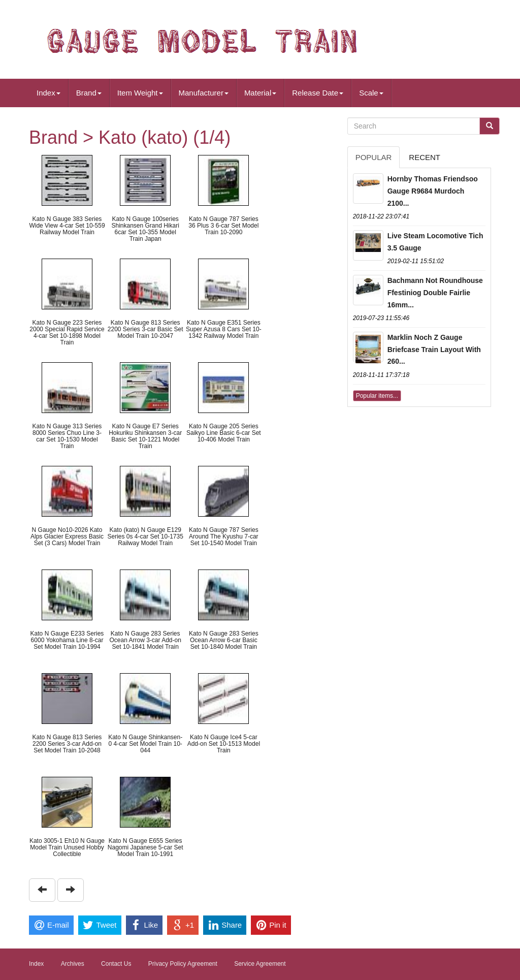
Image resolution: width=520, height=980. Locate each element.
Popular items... (377, 396)
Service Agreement (260, 964)
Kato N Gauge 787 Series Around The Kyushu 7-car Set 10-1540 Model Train (224, 536)
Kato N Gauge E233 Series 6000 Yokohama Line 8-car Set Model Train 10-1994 (67, 640)
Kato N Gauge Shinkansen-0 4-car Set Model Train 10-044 (145, 744)
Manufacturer (204, 93)
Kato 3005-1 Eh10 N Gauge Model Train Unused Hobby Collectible (67, 847)
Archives (73, 964)
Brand (89, 93)
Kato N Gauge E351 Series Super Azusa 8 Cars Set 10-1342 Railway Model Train (224, 329)
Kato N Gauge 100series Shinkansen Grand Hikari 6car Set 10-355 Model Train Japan (145, 229)
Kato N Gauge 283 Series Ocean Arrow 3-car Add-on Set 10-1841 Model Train (145, 640)
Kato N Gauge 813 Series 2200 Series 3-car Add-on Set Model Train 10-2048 (67, 744)
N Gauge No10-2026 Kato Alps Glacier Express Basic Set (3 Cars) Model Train (67, 536)
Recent (425, 157)
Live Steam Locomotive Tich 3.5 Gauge (435, 242)
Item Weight (140, 93)
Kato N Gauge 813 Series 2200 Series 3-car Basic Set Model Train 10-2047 (145, 329)
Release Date (318, 93)
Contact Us (116, 964)
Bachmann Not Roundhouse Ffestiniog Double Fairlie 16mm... (435, 293)
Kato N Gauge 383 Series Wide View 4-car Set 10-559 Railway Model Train (67, 226)
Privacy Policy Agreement (183, 964)
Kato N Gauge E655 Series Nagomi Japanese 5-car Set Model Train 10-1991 (145, 847)
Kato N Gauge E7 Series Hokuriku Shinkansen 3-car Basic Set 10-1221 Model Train (145, 436)
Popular (374, 157)
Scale (371, 93)
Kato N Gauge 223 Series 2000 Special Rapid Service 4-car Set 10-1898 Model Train (67, 333)
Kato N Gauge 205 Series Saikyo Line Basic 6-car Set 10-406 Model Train (224, 433)
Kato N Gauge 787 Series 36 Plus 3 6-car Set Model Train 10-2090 (223, 226)
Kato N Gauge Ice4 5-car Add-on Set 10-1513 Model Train (224, 744)
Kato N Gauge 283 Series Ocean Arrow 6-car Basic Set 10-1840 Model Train (224, 640)
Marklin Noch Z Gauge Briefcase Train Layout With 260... (434, 350)
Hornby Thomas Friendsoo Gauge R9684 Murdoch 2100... (433, 191)
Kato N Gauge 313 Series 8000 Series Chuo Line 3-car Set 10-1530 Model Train (67, 436)
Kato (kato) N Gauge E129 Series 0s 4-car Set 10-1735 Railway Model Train (145, 536)
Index (48, 93)
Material (260, 93)
